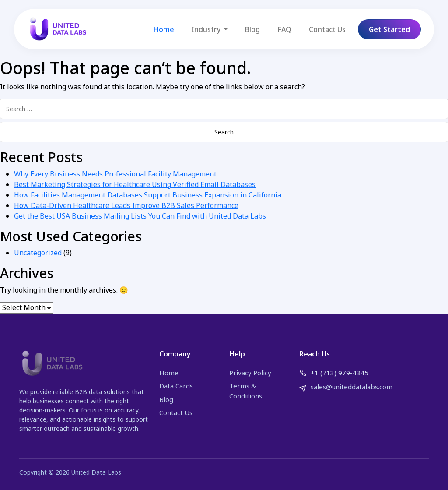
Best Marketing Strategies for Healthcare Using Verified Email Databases (135, 184)
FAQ (284, 29)
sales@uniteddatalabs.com (352, 387)
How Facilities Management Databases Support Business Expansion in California (148, 195)
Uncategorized (38, 253)
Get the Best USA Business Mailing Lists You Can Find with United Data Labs (140, 216)
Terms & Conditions (246, 391)
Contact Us (327, 29)
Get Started (389, 29)
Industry (207, 29)
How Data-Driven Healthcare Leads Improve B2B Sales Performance (126, 205)
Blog (252, 29)
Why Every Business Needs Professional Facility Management (115, 174)
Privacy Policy (250, 373)
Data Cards (176, 386)
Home (164, 29)
